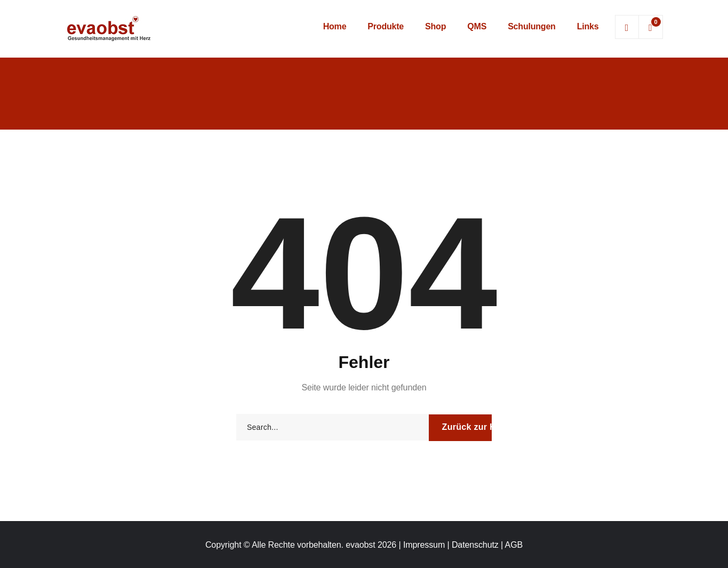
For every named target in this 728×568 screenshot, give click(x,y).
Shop (435, 26)
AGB (514, 545)
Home (335, 26)
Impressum (424, 545)
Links (588, 26)
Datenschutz (475, 545)
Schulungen (532, 26)
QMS (477, 26)
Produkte (386, 26)
